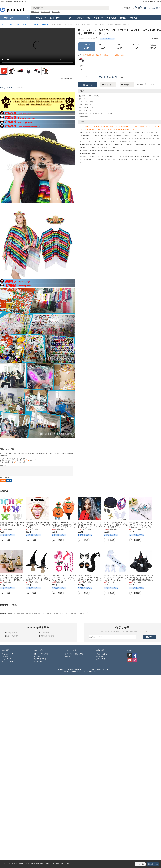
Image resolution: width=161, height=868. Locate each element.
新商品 (123, 18)
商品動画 (126, 8)
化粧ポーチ (56, 12)
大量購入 (126, 85)
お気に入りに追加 (146, 84)
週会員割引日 (101, 656)
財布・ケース (56, 18)
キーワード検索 (8, 661)
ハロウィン (34, 24)
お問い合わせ (156, 2)
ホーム (2, 24)
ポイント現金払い (102, 654)
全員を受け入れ (153, 864)
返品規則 (68, 656)
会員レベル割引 (101, 659)
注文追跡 (37, 656)
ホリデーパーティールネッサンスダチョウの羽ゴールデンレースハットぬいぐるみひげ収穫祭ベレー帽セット (50, 614)
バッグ (68, 18)
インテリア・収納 (82, 18)
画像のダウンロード (67, 79)
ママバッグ (35, 12)
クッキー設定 (140, 864)
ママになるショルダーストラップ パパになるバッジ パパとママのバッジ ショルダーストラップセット (116, 578)
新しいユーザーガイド (41, 654)
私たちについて (8, 654)
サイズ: (81, 66)
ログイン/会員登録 (154, 8)
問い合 (153, 48)
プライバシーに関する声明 (74, 654)
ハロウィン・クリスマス (17, 24)
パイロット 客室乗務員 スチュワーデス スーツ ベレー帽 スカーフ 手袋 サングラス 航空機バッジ (116, 525)
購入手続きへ (89, 85)
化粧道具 (45, 24)
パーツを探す (41, 18)
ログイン (27, 460)
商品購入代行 (38, 661)
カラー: (102, 55)
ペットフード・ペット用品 (105, 18)
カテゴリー (7, 18)
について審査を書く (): (37, 455)
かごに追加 (108, 85)
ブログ (146, 2)
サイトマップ (7, 659)
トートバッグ (45, 12)
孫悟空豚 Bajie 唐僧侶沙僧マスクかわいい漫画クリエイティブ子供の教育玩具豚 (38, 525)
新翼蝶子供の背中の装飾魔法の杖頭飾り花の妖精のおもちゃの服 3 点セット (12, 525)
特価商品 (133, 18)
